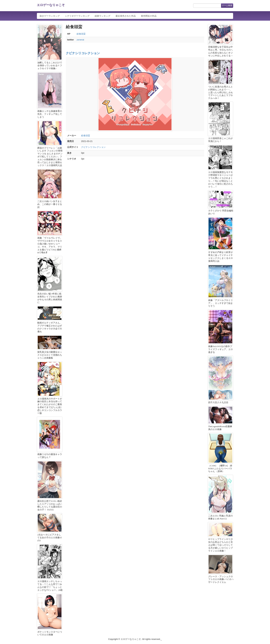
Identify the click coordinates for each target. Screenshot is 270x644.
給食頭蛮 (81, 34)
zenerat (80, 40)
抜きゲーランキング (50, 16)
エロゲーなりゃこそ (51, 5)
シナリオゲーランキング (77, 16)
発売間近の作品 (149, 16)
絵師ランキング (103, 16)
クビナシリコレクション (83, 53)
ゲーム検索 (227, 6)
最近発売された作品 (126, 16)
